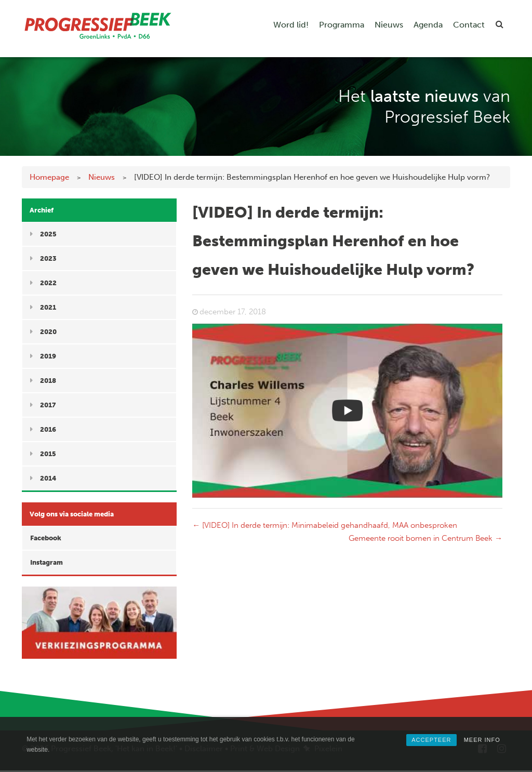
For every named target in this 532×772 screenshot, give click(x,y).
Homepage (49, 177)
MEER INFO (482, 740)
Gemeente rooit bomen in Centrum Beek (425, 538)
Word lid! (291, 25)
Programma (342, 25)
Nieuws (389, 25)
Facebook (46, 538)
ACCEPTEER (431, 740)
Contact (469, 25)
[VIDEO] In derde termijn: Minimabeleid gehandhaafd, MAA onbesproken (325, 525)
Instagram (46, 562)
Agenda (428, 25)
